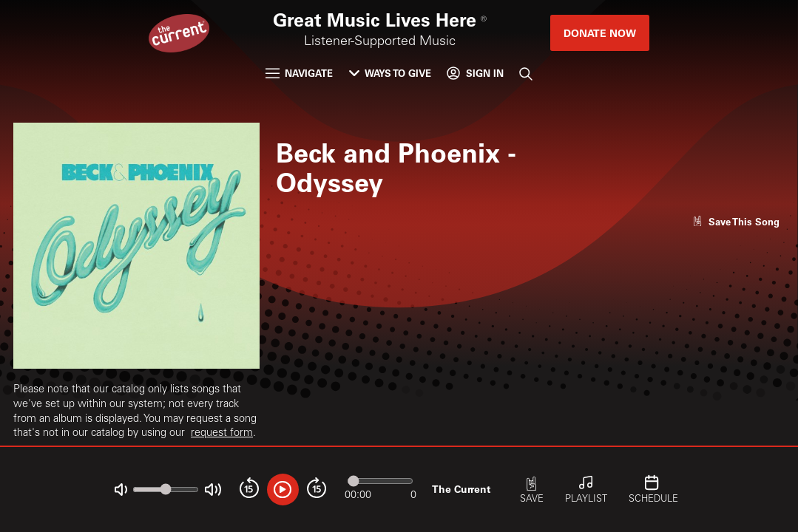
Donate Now (600, 33)
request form (222, 434)
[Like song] (736, 221)
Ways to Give (390, 73)
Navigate (299, 73)
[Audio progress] (380, 481)
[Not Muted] (121, 490)
